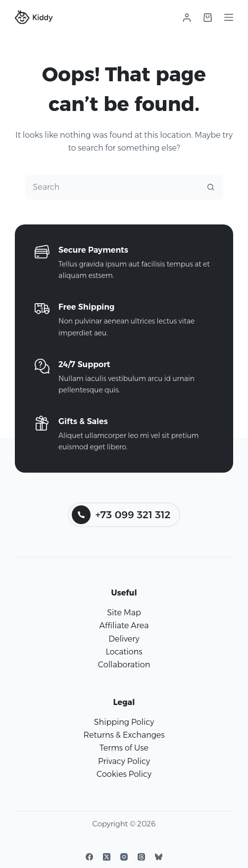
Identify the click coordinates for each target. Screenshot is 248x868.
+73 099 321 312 (121, 515)
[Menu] (229, 17)
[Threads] (141, 857)
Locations (124, 652)
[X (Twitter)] (107, 857)
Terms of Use (124, 748)
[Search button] (211, 187)
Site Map (124, 613)
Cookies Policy (124, 774)
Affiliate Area (124, 625)
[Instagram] (124, 857)
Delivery (124, 639)
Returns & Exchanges (124, 735)
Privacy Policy (124, 761)
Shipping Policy (124, 722)
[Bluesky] (159, 857)
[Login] (187, 18)
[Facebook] (89, 857)
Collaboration (124, 665)
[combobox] (112, 187)
